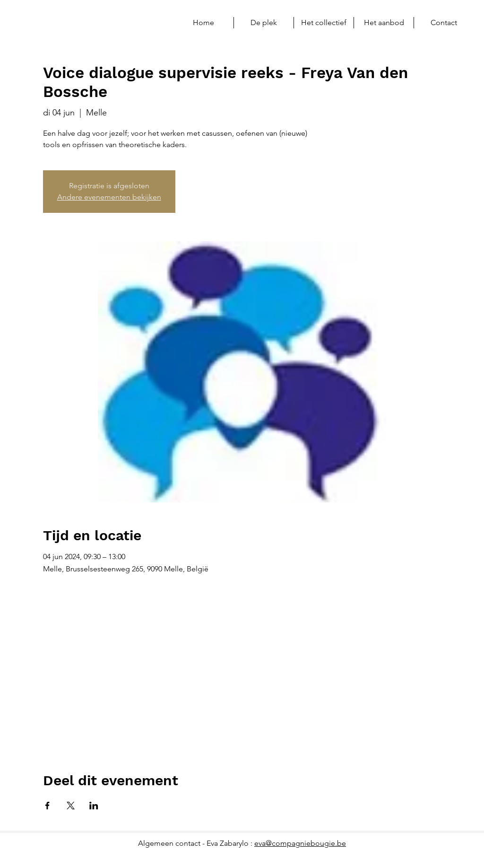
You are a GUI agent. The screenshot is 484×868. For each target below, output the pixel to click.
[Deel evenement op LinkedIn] (94, 806)
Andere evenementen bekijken (109, 197)
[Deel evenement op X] (71, 806)
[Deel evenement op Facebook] (48, 806)
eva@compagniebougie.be (300, 843)
